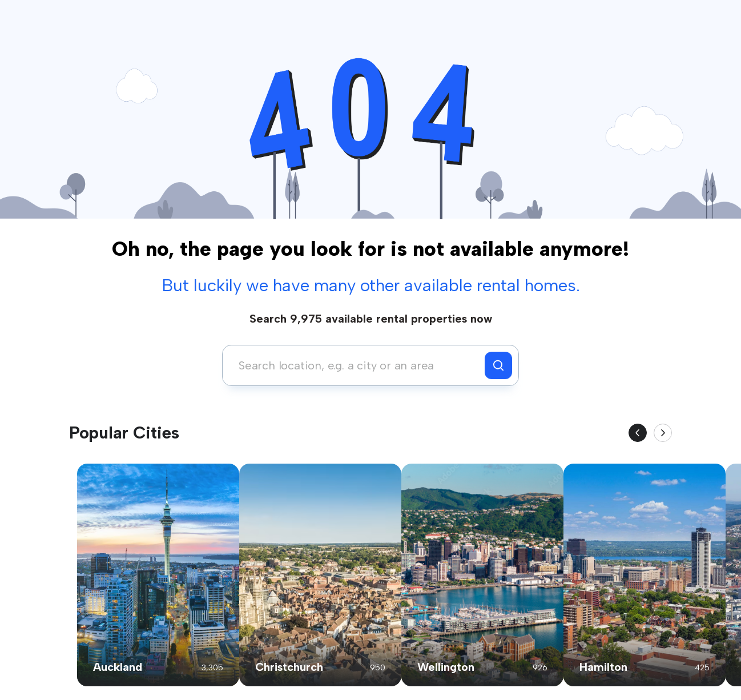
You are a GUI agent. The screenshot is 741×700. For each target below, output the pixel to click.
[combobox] (357, 365)
